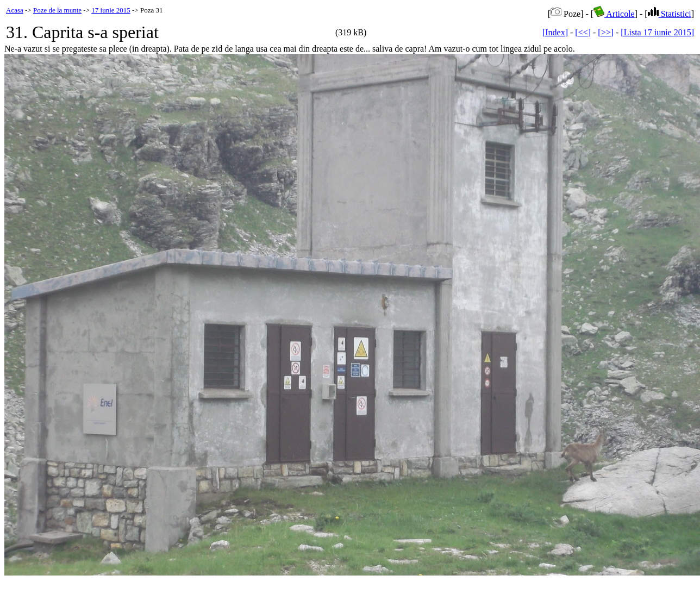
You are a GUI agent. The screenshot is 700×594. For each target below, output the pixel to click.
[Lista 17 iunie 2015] (657, 32)
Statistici (670, 14)
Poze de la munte (57, 10)
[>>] (606, 32)
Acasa (15, 10)
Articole (614, 14)
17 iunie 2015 (111, 10)
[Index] (555, 32)
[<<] (583, 32)
